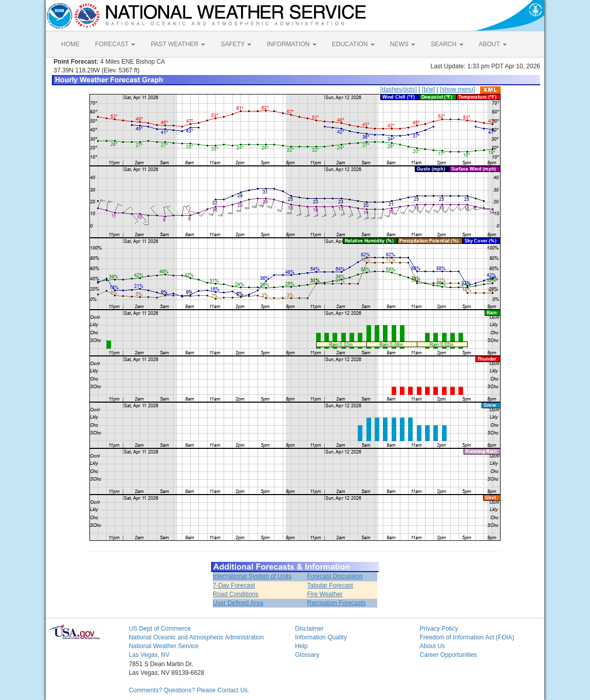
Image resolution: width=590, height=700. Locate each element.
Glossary (307, 655)
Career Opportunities (448, 655)
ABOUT (493, 44)
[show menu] (457, 89)
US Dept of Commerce (160, 629)
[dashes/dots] (399, 89)
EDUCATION (353, 44)
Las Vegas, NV (149, 655)
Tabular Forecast (330, 585)
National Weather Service (164, 646)
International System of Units (252, 576)
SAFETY (236, 44)
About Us (432, 646)
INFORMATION (291, 44)
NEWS (403, 44)
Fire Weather (325, 594)
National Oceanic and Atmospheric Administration (197, 637)
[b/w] (428, 89)
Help (301, 646)
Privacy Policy (439, 629)
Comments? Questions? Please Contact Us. (189, 690)
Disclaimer (309, 629)
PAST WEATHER (178, 44)
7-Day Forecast (234, 585)
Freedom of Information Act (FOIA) (467, 637)
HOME (70, 44)
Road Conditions (236, 594)
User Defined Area (238, 603)
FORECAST (115, 44)
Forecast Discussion (335, 576)
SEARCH (447, 44)
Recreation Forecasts (337, 603)
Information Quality (321, 637)
